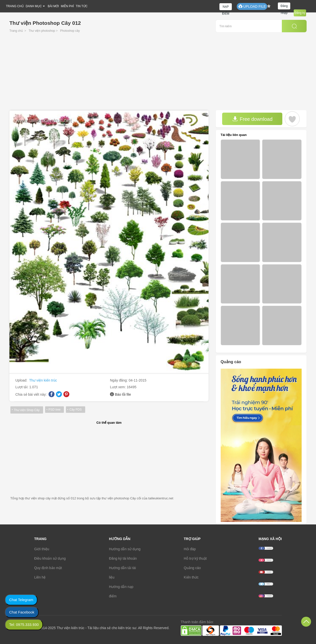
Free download (252, 119)
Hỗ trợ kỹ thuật (195, 558)
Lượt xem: (118, 387)
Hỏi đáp (190, 549)
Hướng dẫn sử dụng (125, 549)
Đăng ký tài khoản (123, 558)
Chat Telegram (21, 600)
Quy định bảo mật (48, 568)
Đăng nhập (284, 7)
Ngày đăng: (119, 380)
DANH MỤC (34, 6)
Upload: (22, 380)
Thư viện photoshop (42, 31)
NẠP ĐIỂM (226, 8)
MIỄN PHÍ (67, 6)
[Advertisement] (158, 73)
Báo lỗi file (123, 394)
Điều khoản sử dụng (50, 558)
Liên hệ (40, 577)
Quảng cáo (192, 568)
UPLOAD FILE (252, 6)
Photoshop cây (70, 31)
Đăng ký (300, 13)
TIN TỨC (82, 6)
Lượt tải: (22, 387)
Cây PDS (75, 410)
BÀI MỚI (53, 6)
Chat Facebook (22, 612)
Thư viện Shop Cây (27, 410)
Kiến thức (191, 577)
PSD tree (55, 410)
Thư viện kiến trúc (43, 380)
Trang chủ (16, 31)
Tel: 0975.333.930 (24, 625)
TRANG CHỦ (15, 6)
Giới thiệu (42, 549)
